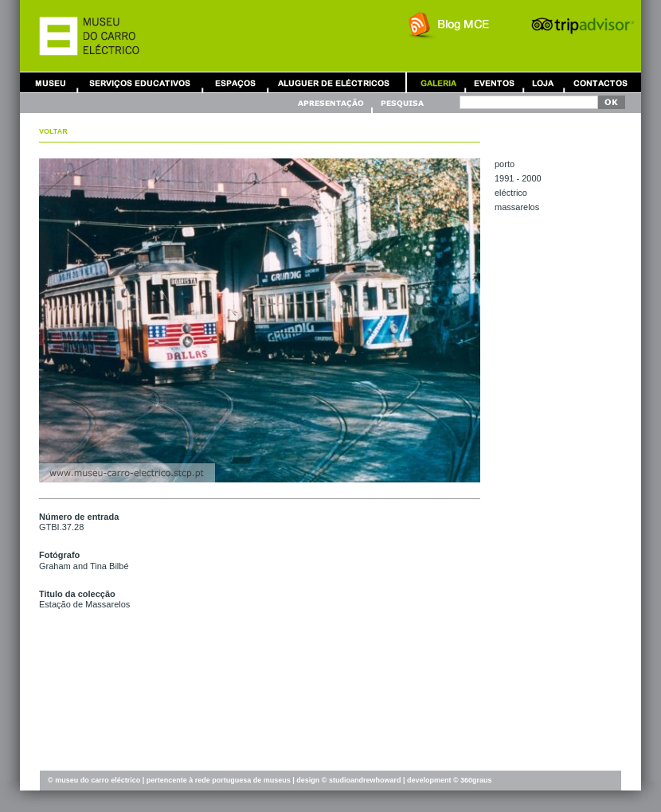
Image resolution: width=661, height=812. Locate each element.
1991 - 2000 (518, 178)
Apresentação (333, 103)
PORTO (505, 164)
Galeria (438, 82)
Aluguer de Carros (334, 82)
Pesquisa (401, 103)
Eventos (494, 82)
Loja (543, 82)
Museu (54, 82)
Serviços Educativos (140, 82)
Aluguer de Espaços (235, 82)
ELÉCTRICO (511, 193)
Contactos (600, 82)
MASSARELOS (517, 207)
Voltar (53, 131)
